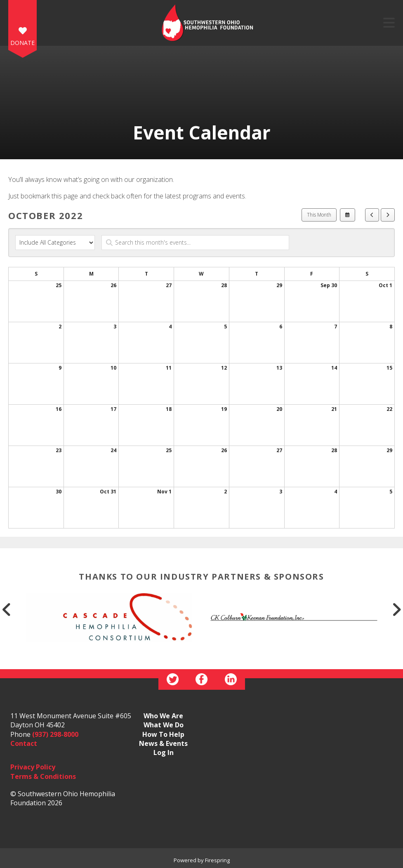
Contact (24, 743)
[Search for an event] (195, 243)
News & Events (163, 743)
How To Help (163, 734)
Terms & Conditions (43, 776)
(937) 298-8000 (55, 734)
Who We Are (163, 716)
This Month (319, 215)
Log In (164, 752)
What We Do (164, 725)
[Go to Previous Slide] (7, 609)
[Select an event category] (55, 243)
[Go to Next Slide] (396, 609)
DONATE (22, 43)
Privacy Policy (33, 767)
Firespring (217, 860)
